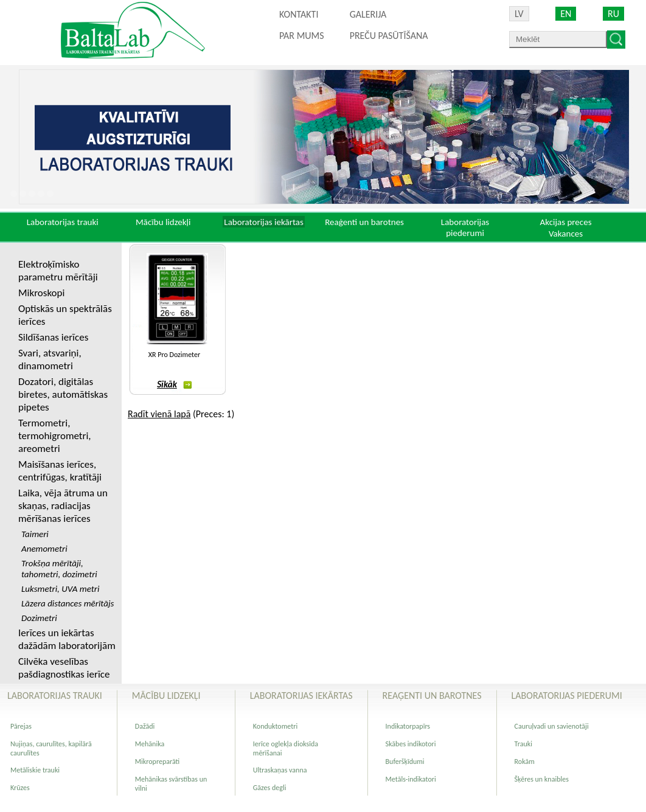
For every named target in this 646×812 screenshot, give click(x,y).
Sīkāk (174, 384)
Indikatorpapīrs (408, 726)
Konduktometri (275, 726)
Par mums (302, 36)
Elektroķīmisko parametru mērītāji (58, 271)
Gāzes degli (270, 788)
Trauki (523, 744)
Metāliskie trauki (35, 770)
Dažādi (145, 726)
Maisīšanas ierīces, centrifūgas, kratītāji (60, 471)
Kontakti (299, 14)
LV (519, 14)
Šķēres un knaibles (542, 779)
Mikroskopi (41, 293)
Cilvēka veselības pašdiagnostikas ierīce (64, 668)
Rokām (525, 762)
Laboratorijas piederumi (465, 227)
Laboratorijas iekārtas (264, 222)
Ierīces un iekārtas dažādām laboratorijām (67, 639)
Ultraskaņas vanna (280, 770)
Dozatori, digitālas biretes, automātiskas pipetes (63, 394)
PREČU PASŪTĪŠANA (389, 36)
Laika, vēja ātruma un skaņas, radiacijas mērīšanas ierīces (63, 506)
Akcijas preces (565, 222)
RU (613, 14)
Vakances (566, 234)
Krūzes (20, 788)
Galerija (368, 14)
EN (566, 14)
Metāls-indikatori (411, 779)
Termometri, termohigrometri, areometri (55, 436)
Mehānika (150, 744)
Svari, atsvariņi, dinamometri (50, 359)
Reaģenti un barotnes (364, 222)
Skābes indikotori (411, 744)
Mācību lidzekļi (163, 222)
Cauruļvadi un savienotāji (552, 726)
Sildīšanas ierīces (53, 337)
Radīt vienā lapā (159, 414)
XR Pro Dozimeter (174, 355)
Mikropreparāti (157, 762)
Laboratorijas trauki (63, 222)
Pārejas (21, 726)
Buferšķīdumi (405, 762)
